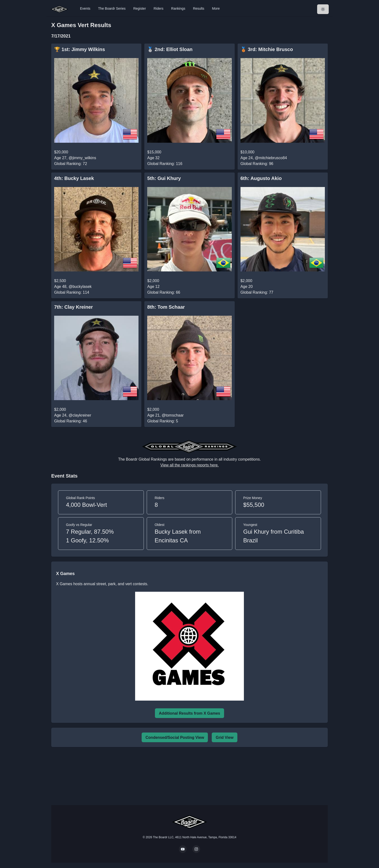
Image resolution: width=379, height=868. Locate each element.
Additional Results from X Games (189, 713)
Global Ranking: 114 (72, 292)
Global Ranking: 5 (163, 421)
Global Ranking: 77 (257, 292)
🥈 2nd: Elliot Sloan (170, 49)
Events (85, 8)
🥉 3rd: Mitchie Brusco (267, 49)
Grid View (225, 737)
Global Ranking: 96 (257, 164)
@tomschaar (173, 415)
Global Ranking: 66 (164, 292)
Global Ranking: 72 (71, 164)
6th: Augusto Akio (261, 178)
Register (139, 8)
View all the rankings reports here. (189, 465)
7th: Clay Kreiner (73, 307)
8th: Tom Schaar (166, 307)
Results (199, 8)
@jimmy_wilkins (82, 158)
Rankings (178, 8)
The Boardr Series (112, 8)
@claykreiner (80, 415)
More (216, 8)
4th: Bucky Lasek (74, 178)
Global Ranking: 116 (165, 164)
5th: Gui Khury (164, 178)
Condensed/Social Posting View (175, 737)
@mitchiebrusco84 (271, 158)
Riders (159, 8)
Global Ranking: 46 (71, 421)
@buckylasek (80, 287)
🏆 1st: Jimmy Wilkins (80, 49)
